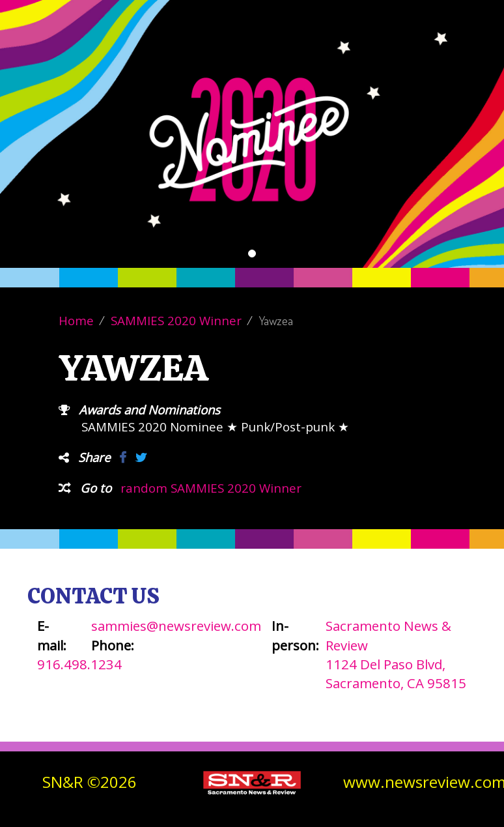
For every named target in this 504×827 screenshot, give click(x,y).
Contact (392, 52)
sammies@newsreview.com (176, 626)
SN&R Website (463, 52)
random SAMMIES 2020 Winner (211, 488)
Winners (334, 52)
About (282, 52)
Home (76, 320)
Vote (240, 52)
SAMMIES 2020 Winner (176, 320)
